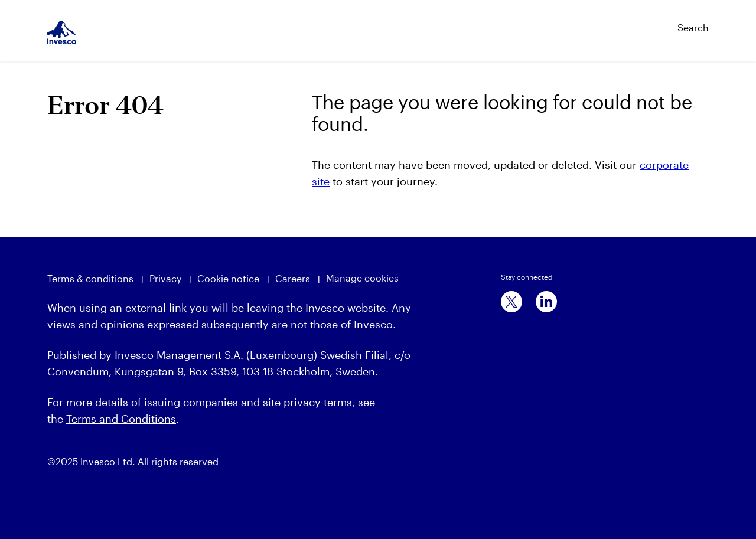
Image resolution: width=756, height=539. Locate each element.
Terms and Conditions (121, 419)
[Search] (668, 22)
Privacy (165, 278)
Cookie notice (228, 278)
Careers (293, 278)
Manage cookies (362, 278)
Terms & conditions (90, 278)
